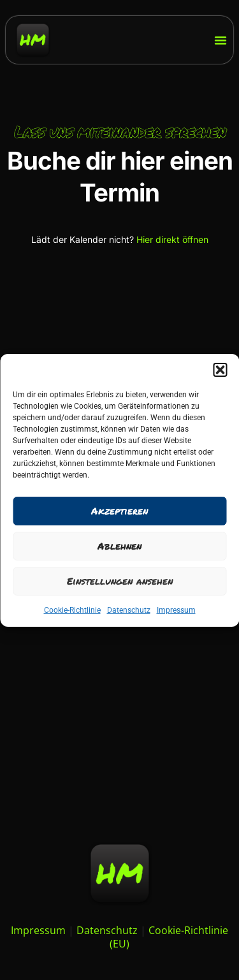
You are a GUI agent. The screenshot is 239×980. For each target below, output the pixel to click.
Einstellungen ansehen (120, 581)
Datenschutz (129, 610)
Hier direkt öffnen (172, 239)
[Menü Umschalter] (221, 40)
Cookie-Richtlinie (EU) (169, 937)
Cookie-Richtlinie (72, 610)
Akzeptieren (119, 511)
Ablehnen (119, 546)
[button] (220, 370)
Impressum (176, 610)
